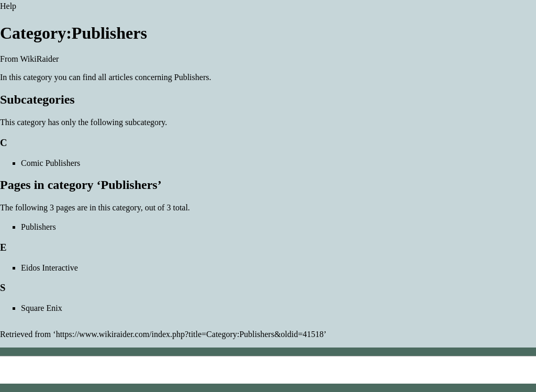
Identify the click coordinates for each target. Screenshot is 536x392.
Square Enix (42, 308)
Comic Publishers (51, 163)
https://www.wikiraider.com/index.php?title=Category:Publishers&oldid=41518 (190, 334)
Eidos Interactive (49, 268)
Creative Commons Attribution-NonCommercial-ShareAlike (212, 379)
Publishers (192, 77)
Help (8, 6)
